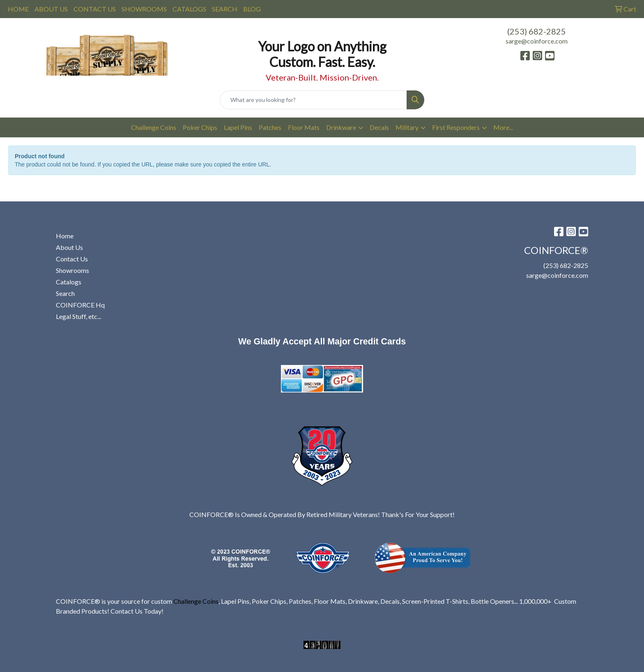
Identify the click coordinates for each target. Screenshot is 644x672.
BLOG (252, 9)
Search (65, 293)
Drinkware (341, 127)
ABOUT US (51, 9)
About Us (69, 247)
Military (407, 127)
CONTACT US (95, 9)
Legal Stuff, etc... (78, 316)
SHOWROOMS (144, 9)
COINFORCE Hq (80, 305)
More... (503, 127)
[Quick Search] (314, 100)
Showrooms (72, 270)
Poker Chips (200, 127)
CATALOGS (189, 9)
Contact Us (72, 259)
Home (65, 236)
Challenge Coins (154, 127)
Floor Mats (304, 127)
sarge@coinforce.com (537, 41)
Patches (270, 127)
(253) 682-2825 (537, 31)
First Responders (456, 127)
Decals (379, 127)
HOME (18, 9)
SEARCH (225, 9)
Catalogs (69, 282)
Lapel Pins (238, 127)
